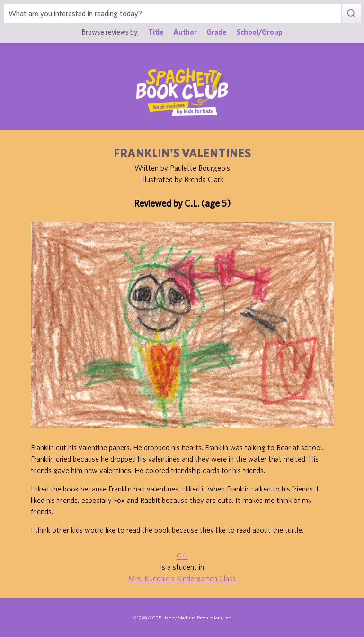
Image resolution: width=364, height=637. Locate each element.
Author (185, 32)
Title (156, 32)
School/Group (259, 32)
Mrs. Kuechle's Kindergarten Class (182, 578)
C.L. (182, 555)
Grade (217, 32)
